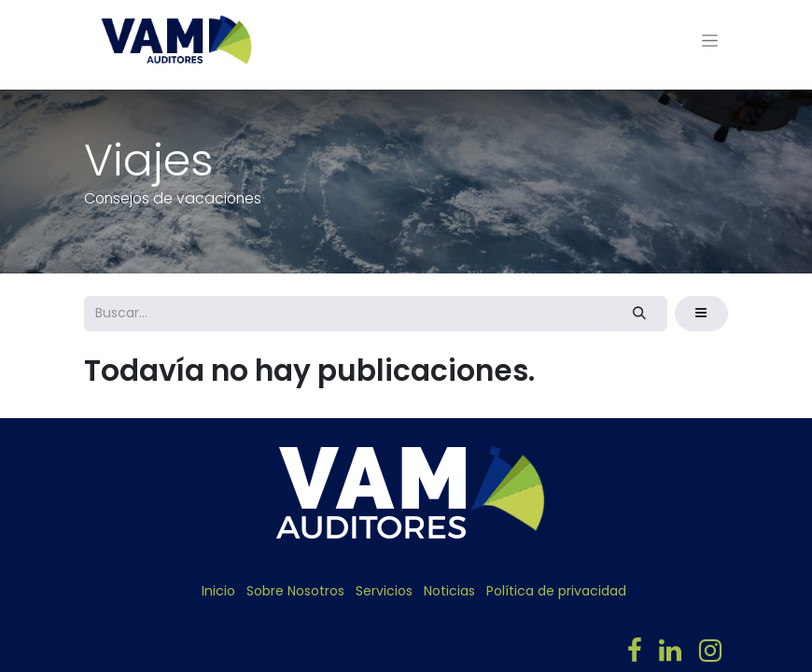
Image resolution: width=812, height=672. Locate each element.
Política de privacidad (556, 591)
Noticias (449, 591)
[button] (701, 313)
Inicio (218, 591)
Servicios (384, 591)
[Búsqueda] (640, 313)
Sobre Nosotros (295, 591)
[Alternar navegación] (710, 40)
